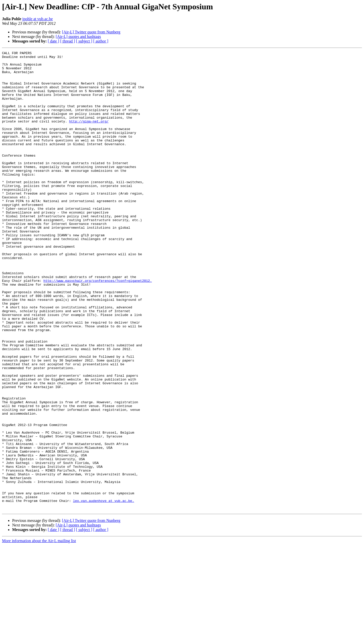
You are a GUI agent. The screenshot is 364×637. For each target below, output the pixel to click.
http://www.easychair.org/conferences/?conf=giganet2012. (98, 327)
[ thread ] (68, 41)
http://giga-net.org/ (89, 136)
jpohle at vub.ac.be (38, 19)
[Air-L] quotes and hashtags (78, 37)
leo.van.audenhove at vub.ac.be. (104, 591)
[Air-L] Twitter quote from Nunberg (91, 32)
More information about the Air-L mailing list (39, 633)
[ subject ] (84, 41)
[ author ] (101, 41)
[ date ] (53, 41)
